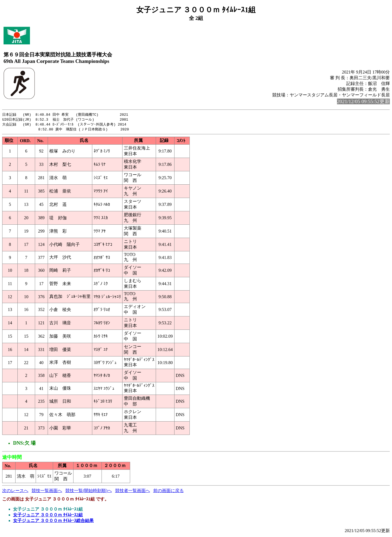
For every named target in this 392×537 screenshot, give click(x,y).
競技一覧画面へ (47, 492)
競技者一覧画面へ (133, 492)
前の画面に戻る (169, 492)
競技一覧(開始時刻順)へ (89, 492)
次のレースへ (15, 492)
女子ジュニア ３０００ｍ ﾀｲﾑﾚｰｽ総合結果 (53, 522)
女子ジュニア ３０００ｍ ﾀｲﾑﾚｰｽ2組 (48, 516)
